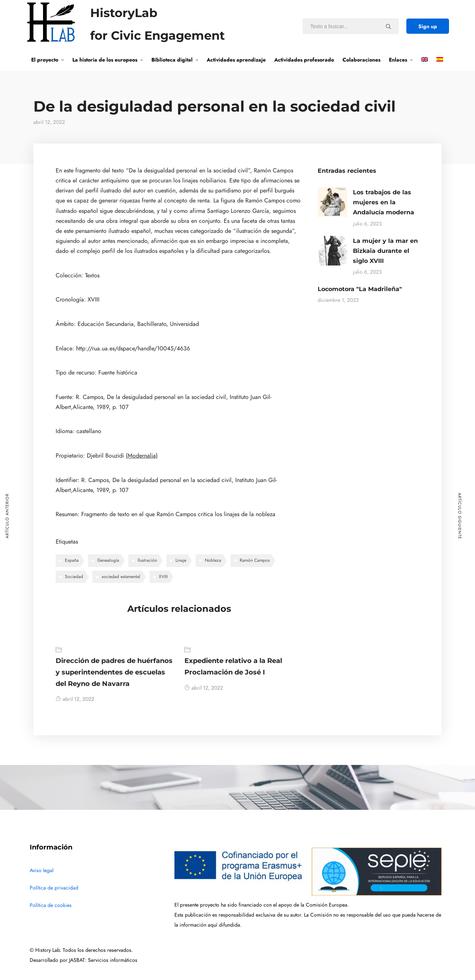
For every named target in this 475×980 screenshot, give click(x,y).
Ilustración (147, 560)
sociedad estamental (121, 577)
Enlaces (398, 60)
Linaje (181, 560)
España (72, 560)
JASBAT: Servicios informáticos (103, 960)
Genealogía (108, 560)
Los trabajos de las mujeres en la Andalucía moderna (384, 202)
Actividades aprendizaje (236, 60)
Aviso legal (42, 870)
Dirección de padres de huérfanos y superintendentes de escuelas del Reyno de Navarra (114, 672)
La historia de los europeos (105, 60)
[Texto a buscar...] (389, 26)
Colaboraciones (361, 60)
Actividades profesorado (304, 60)
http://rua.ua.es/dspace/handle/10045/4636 (133, 349)
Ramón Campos (255, 560)
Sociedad (74, 577)
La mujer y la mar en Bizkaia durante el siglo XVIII (385, 251)
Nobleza (213, 560)
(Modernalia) (142, 456)
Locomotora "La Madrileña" (360, 289)
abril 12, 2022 (75, 699)
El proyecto (45, 60)
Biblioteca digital (172, 60)
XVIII (163, 577)
